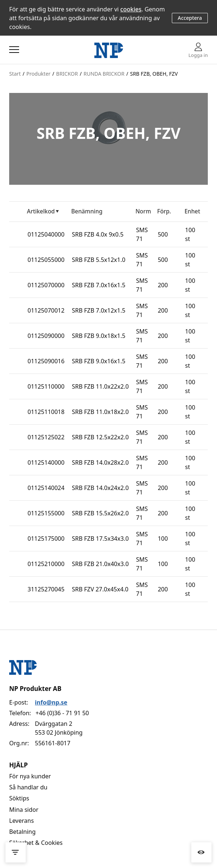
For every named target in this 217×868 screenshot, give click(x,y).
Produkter (39, 74)
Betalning (22, 832)
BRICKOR (67, 74)
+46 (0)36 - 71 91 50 (62, 713)
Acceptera (190, 18)
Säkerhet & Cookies (36, 843)
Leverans (21, 821)
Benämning (87, 211)
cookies (131, 9)
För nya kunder (30, 776)
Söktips (19, 798)
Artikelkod (41, 211)
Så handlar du (28, 787)
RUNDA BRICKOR (104, 74)
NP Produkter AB (35, 689)
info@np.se (51, 702)
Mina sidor (24, 810)
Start (15, 74)
